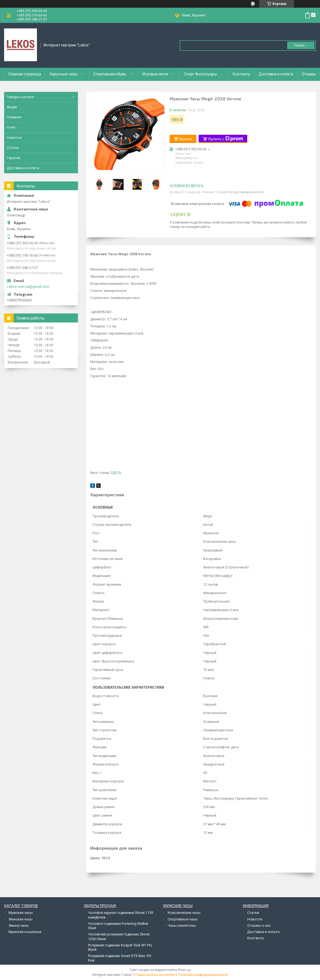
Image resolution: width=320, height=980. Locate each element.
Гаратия (14, 158)
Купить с (226, 139)
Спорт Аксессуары (200, 74)
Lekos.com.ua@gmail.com (28, 287)
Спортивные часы (183, 919)
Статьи (13, 148)
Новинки (14, 117)
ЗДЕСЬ (116, 473)
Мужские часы (21, 913)
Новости (14, 138)
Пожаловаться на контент (155, 975)
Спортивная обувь (110, 74)
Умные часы (19, 925)
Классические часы (184, 913)
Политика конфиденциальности (203, 975)
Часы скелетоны (182, 925)
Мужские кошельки (25, 932)
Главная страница (25, 74)
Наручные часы (63, 74)
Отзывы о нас (259, 925)
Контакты (242, 74)
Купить (186, 139)
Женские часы (21, 919)
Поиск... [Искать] (301, 45)
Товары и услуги (20, 97)
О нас (11, 127)
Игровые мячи (155, 74)
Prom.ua (184, 970)
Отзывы (309, 74)
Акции (12, 107)
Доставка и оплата (276, 74)
